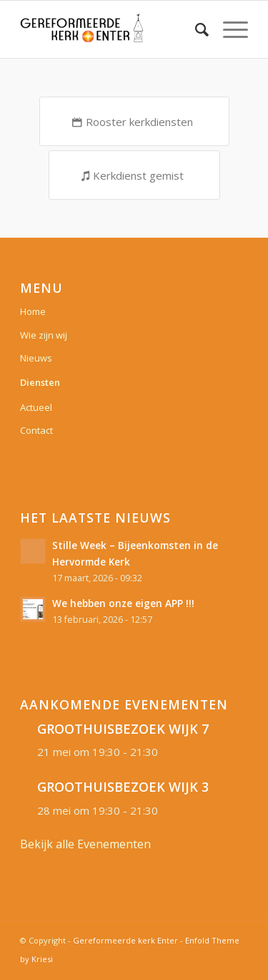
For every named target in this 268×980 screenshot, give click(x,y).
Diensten (40, 382)
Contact (36, 430)
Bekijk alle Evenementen (85, 844)
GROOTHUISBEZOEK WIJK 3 (123, 787)
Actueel (36, 407)
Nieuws (36, 358)
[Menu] (228, 29)
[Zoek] (195, 29)
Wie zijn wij (44, 335)
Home (33, 311)
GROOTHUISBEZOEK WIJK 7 (123, 729)
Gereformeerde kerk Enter (125, 940)
